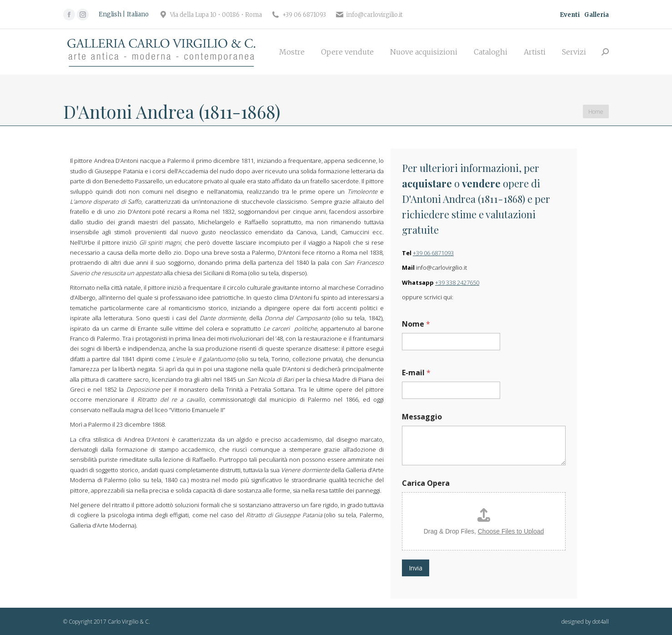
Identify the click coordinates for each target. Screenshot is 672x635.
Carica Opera (426, 483)
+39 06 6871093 (433, 253)
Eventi (570, 15)
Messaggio (422, 417)
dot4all (601, 622)
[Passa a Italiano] (138, 15)
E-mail (416, 373)
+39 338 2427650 (457, 282)
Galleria (597, 15)
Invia (416, 568)
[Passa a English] (112, 15)
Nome (416, 324)
